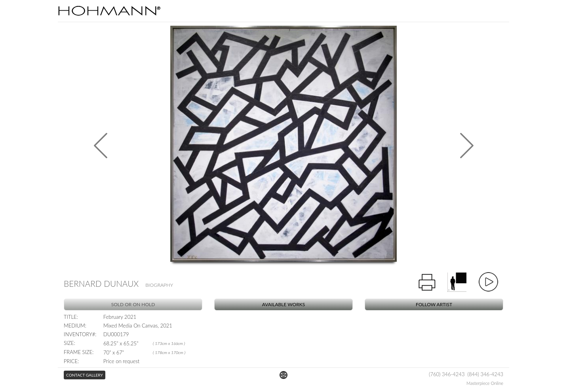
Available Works (283, 304)
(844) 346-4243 (485, 374)
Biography (159, 285)
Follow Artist (434, 304)
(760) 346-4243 (447, 374)
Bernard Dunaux (101, 283)
